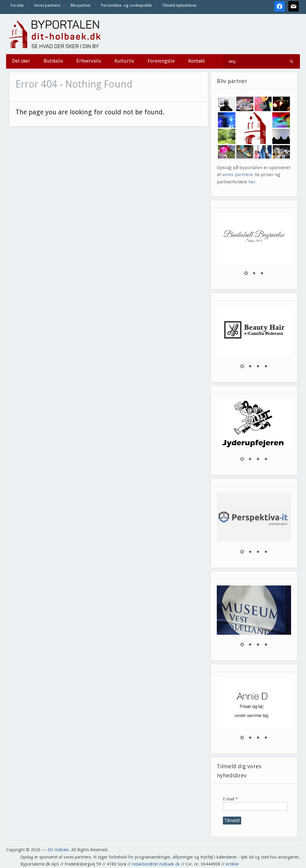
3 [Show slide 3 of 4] (258, 367)
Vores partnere (47, 5)
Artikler (232, 864)
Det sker (21, 61)
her (252, 182)
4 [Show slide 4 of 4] (266, 367)
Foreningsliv (161, 61)
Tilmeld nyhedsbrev (179, 5)
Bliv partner (81, 5)
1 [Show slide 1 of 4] (242, 367)
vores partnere (237, 175)
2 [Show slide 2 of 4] (250, 367)
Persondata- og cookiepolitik (126, 5)
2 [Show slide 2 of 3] (254, 274)
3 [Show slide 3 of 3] (262, 274)
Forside (17, 5)
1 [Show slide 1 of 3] (246, 274)
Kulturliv (124, 61)
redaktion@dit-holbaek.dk (156, 864)
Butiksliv (53, 61)
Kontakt (197, 61)
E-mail (230, 799)
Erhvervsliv (89, 61)
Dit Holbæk (58, 850)
